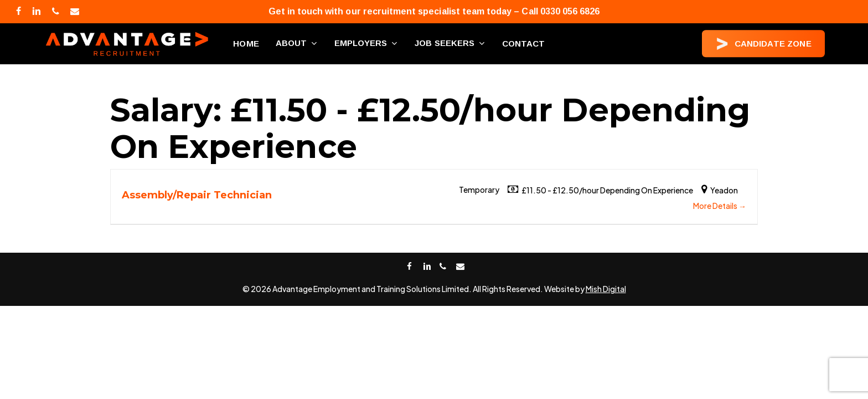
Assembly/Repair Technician (197, 195)
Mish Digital (606, 289)
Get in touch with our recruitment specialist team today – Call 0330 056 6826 (434, 11)
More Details (720, 206)
